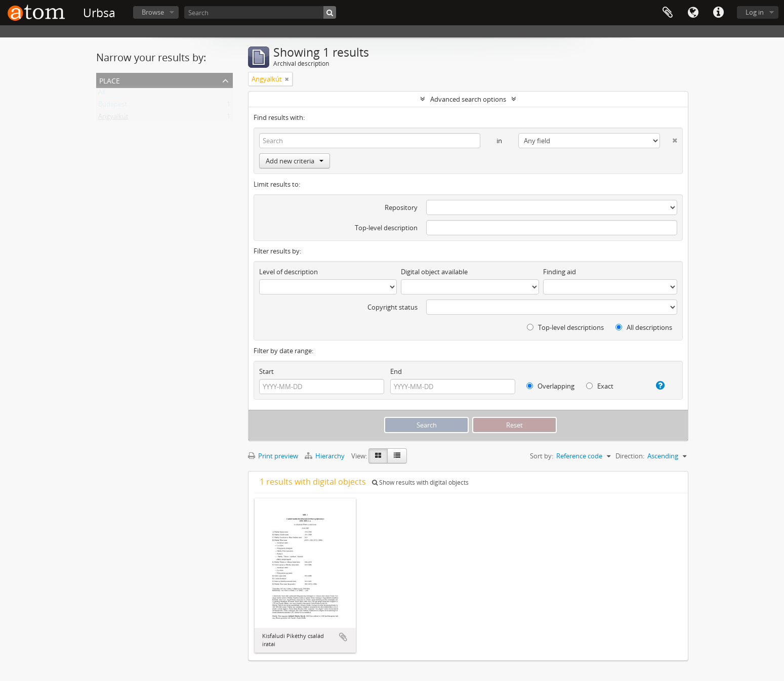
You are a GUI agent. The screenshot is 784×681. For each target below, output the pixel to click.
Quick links (718, 13)
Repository (401, 207)
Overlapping (550, 386)
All (102, 94)
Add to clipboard (343, 637)
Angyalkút (113, 118)
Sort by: (542, 456)
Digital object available (434, 272)
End (396, 371)
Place (110, 80)
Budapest (113, 106)
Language (693, 13)
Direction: (630, 456)
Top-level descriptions (565, 327)
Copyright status (393, 307)
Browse (153, 12)
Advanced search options (468, 99)
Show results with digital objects (420, 482)
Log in (755, 12)
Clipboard (668, 13)
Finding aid (560, 272)
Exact (600, 386)
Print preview (273, 456)
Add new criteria (295, 161)
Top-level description (386, 228)
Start (266, 371)
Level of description (288, 272)
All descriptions (644, 327)
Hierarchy (325, 456)
